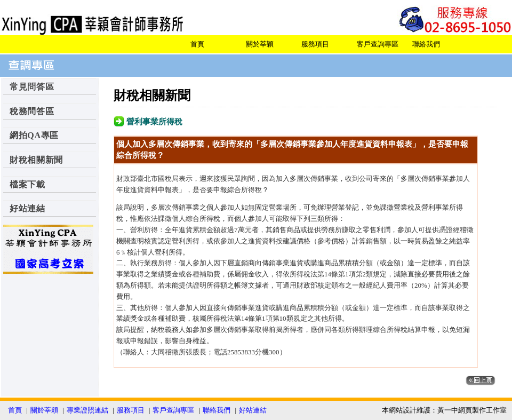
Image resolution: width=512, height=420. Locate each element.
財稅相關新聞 (36, 160)
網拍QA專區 (34, 135)
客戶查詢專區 (378, 44)
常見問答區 (32, 87)
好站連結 (27, 208)
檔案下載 (27, 184)
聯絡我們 (426, 44)
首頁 (197, 44)
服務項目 (315, 44)
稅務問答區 (32, 111)
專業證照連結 (87, 410)
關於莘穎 (260, 44)
